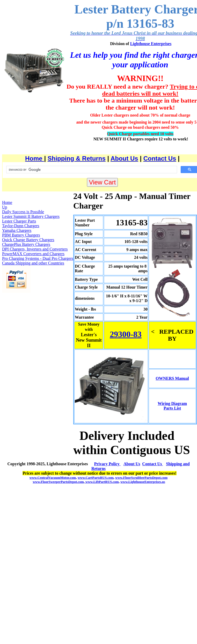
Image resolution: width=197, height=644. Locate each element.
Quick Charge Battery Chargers (28, 240)
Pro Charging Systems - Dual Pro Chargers (38, 258)
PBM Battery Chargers (21, 235)
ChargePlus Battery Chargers (26, 244)
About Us (124, 158)
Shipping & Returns (77, 158)
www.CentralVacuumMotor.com (53, 478)
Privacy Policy (107, 464)
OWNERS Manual (172, 378)
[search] (91, 170)
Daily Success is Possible (23, 212)
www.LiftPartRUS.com (102, 482)
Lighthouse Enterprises (151, 44)
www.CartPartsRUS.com (96, 478)
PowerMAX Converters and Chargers (33, 254)
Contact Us (160, 158)
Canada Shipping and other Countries (33, 263)
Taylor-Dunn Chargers (21, 226)
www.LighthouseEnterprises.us (143, 482)
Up (5, 207)
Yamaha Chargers (17, 230)
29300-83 (126, 334)
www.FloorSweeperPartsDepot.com (58, 482)
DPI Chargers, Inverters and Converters (35, 249)
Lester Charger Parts (19, 221)
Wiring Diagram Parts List (172, 406)
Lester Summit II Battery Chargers (31, 216)
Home (35, 158)
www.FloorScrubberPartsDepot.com (141, 478)
